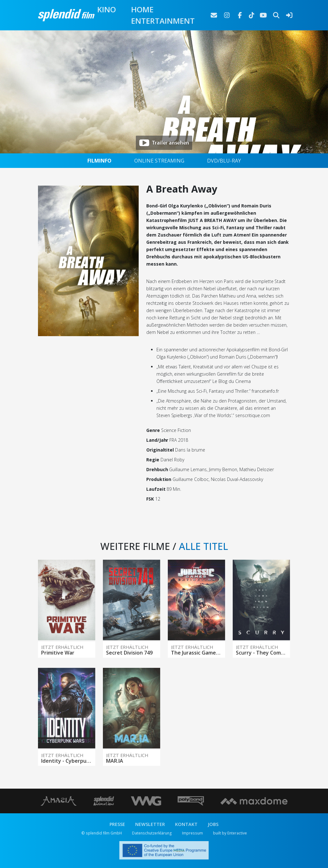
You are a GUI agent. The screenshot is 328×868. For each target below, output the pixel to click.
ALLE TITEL (203, 546)
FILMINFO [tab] (99, 161)
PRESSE (117, 824)
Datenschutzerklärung (152, 833)
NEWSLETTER (150, 824)
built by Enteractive (230, 833)
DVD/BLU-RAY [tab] (224, 161)
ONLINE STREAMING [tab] (159, 161)
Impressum (192, 833)
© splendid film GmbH (102, 833)
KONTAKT (186, 824)
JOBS (213, 824)
